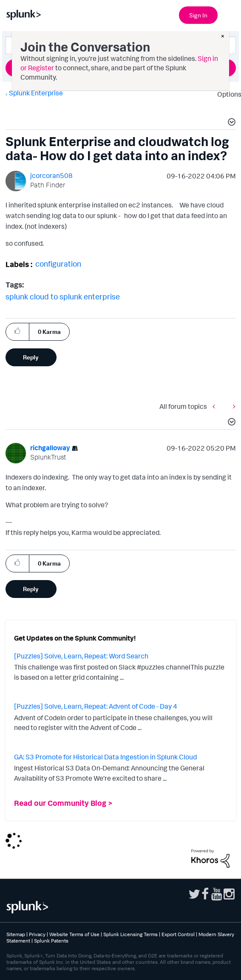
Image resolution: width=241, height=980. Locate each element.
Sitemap (16, 934)
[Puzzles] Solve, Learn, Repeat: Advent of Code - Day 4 (96, 706)
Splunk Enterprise (36, 93)
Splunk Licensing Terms (130, 934)
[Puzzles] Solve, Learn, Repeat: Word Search (81, 656)
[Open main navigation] (230, 14)
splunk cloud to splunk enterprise (63, 296)
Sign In (198, 15)
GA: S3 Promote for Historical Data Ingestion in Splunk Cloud (105, 757)
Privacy (37, 934)
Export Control (178, 934)
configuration (58, 264)
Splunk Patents (51, 941)
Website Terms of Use (74, 934)
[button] (230, 123)
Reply (31, 357)
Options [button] (227, 94)
